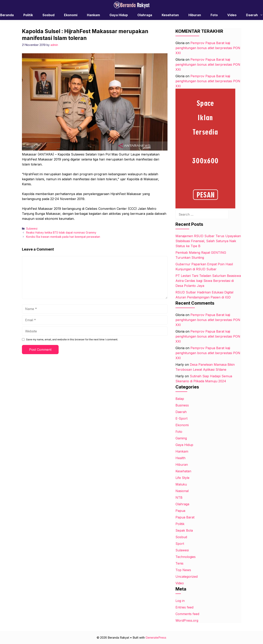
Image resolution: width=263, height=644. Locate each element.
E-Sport (181, 418)
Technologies (186, 557)
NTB (179, 497)
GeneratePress (156, 638)
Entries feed (184, 607)
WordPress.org (187, 620)
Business (182, 405)
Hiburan (195, 15)
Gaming (181, 438)
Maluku (181, 484)
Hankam (93, 15)
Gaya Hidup (119, 15)
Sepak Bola (184, 530)
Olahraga (145, 15)
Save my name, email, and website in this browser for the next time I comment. (72, 339)
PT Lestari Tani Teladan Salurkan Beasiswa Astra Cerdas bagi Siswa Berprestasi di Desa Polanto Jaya (208, 281)
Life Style (182, 478)
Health (180, 458)
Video (232, 15)
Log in (180, 601)
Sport (180, 544)
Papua (180, 511)
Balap (180, 399)
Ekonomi (71, 15)
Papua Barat (185, 517)
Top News (183, 570)
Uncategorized (187, 577)
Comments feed (187, 614)
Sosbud (48, 15)
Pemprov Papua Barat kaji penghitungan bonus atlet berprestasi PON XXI (208, 48)
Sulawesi (32, 229)
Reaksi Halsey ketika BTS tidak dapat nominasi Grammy (61, 233)
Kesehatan (170, 15)
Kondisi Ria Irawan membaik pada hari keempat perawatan (63, 237)
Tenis (179, 563)
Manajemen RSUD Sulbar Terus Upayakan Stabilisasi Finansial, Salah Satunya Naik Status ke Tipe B (208, 241)
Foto (214, 15)
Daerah (181, 412)
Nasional (182, 491)
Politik (28, 15)
